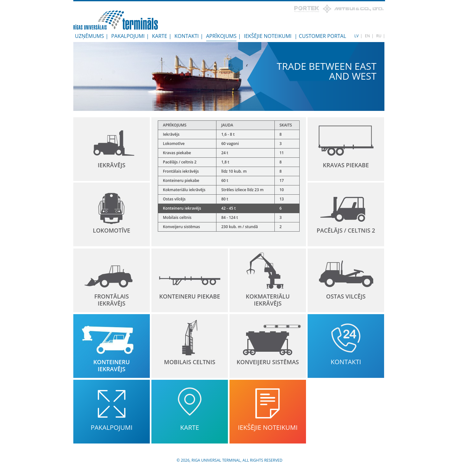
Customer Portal (322, 36)
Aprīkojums (221, 36)
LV (357, 36)
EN (368, 36)
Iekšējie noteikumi (268, 36)
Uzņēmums (89, 36)
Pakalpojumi (128, 36)
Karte (160, 36)
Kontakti (186, 36)
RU (379, 36)
